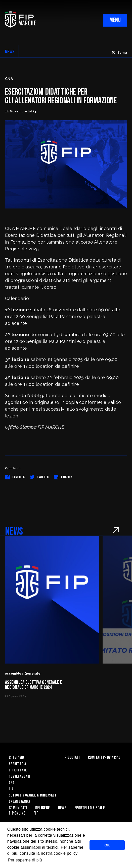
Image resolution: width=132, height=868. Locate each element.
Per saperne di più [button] (25, 860)
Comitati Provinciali (105, 757)
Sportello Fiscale (90, 808)
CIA (11, 789)
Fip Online (17, 813)
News (62, 808)
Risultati (72, 757)
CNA (11, 783)
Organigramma (19, 802)
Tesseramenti (19, 777)
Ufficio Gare (18, 770)
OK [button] (107, 845)
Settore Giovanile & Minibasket (33, 795)
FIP (36, 813)
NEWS (10, 52)
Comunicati (18, 808)
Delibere (42, 808)
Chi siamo (16, 757)
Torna (120, 53)
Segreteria (17, 764)
